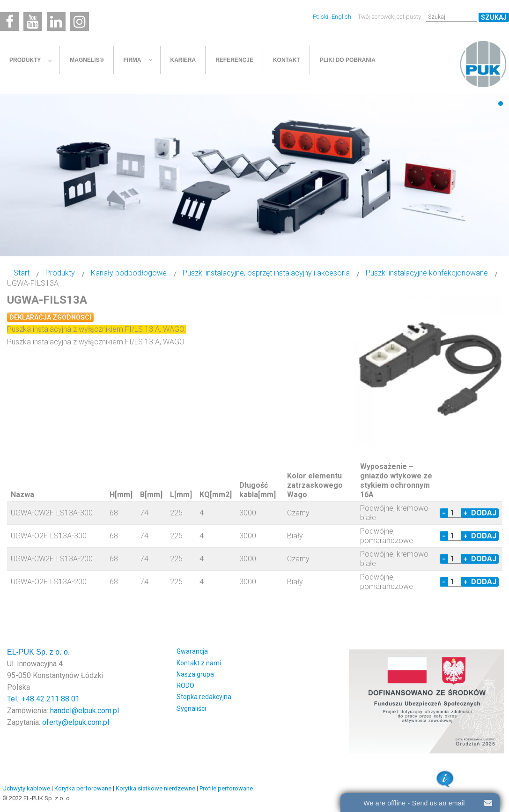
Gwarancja (192, 651)
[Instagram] (80, 22)
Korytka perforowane (83, 788)
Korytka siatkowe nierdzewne (155, 788)
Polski (321, 17)
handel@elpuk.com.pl (85, 711)
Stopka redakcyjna (204, 697)
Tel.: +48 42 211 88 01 (43, 699)
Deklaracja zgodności (50, 317)
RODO (185, 685)
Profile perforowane (226, 788)
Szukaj (494, 17)
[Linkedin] (56, 22)
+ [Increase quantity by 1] (465, 513)
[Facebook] (9, 22)
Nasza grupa (195, 674)
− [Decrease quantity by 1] (444, 513)
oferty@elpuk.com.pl (76, 722)
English (341, 17)
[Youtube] (33, 22)
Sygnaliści (191, 708)
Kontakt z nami (199, 663)
